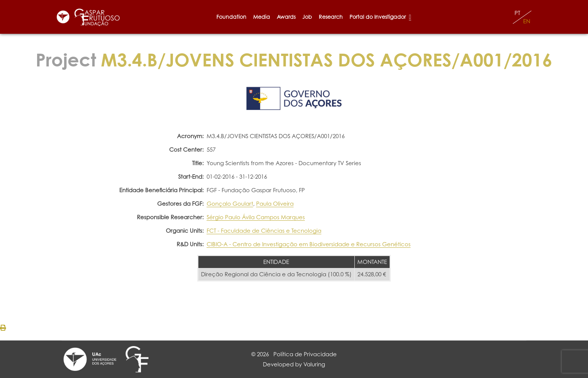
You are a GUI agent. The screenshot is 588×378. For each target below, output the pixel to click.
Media (262, 17)
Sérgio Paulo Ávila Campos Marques (256, 217)
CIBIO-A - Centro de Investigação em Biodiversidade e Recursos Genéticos (309, 244)
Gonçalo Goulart (230, 204)
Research (331, 17)
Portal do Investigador (380, 17)
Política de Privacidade (305, 354)
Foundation (231, 17)
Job (307, 17)
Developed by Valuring (294, 364)
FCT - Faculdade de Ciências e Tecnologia (264, 231)
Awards (286, 17)
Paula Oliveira (275, 204)
